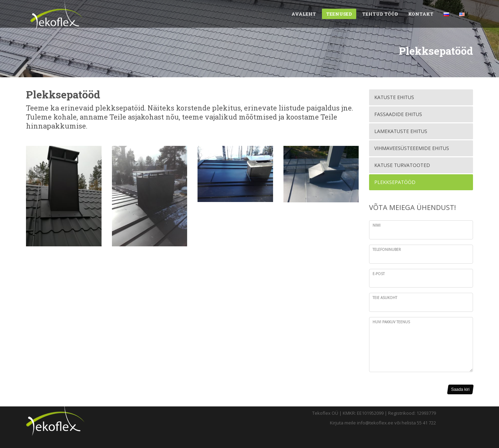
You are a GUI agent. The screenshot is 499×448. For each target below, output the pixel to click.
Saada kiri (460, 389)
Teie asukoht (385, 298)
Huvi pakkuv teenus (391, 322)
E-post (379, 274)
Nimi (377, 225)
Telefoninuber (387, 249)
